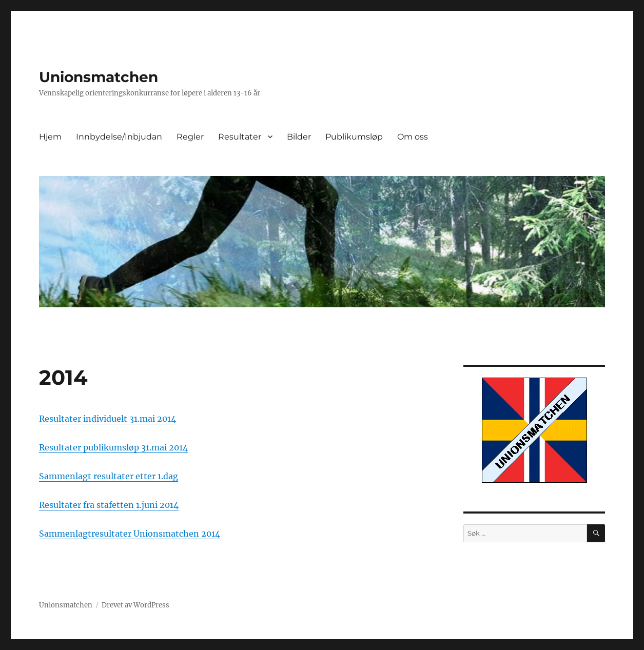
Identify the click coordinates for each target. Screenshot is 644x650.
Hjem (50, 137)
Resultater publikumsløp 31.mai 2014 (113, 447)
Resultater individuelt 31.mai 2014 (108, 419)
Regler (190, 137)
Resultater (240, 137)
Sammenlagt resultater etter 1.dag (109, 476)
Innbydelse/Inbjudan (119, 137)
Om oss (413, 137)
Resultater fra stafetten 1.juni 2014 (109, 505)
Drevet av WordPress (135, 605)
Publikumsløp (354, 137)
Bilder (299, 137)
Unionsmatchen (99, 77)
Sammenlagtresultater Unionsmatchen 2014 (130, 534)
